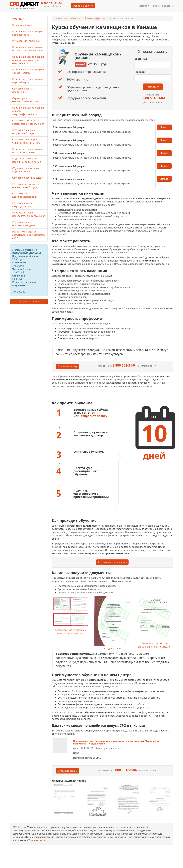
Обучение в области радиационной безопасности (29, 122)
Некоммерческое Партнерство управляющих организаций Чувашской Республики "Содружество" (116, 742)
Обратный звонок (83, 6)
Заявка (164, 127)
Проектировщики (22, 25)
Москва (144, 6)
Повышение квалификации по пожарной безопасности (28, 49)
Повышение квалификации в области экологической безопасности (28, 60)
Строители (18, 19)
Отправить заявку (29, 302)
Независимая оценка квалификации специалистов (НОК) (28, 235)
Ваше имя (141, 59)
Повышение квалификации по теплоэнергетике (27, 151)
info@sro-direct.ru (163, 6)
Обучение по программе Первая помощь (26, 170)
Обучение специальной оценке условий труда (26, 186)
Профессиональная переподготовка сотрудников (29, 214)
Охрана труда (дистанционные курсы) (25, 100)
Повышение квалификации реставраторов (27, 33)
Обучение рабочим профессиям (88, 18)
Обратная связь (36, 840)
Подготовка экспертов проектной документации (27, 160)
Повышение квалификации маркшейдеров (27, 81)
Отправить (153, 87)
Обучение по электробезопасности (24, 195)
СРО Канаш (60, 18)
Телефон (140, 72)
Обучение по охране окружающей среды (24, 132)
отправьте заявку (94, 416)
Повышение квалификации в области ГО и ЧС (28, 71)
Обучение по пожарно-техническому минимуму (26, 141)
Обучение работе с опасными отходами (24, 224)
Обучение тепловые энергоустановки (24, 205)
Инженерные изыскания (26, 41)
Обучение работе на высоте (28, 178)
